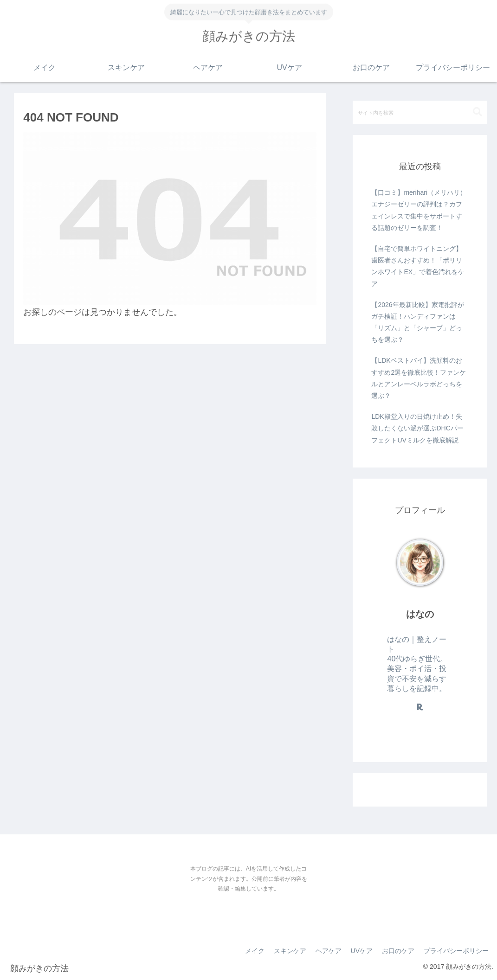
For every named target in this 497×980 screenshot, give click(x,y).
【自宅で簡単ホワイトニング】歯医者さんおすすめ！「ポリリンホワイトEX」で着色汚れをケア (418, 266)
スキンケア (290, 951)
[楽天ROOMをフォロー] (420, 707)
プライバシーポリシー (456, 951)
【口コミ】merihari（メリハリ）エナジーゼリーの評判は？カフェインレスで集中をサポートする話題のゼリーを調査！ (419, 210)
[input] (420, 112)
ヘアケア (329, 951)
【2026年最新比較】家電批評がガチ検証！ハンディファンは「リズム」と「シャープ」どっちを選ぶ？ (417, 322)
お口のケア (398, 951)
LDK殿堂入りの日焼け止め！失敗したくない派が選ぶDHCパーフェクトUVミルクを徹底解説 (417, 428)
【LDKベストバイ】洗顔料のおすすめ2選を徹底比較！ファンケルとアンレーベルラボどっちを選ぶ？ (419, 378)
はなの (420, 614)
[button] (478, 112)
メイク (255, 951)
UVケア (362, 951)
